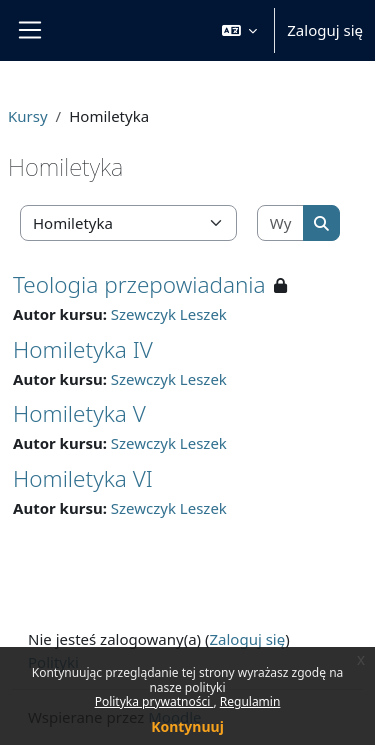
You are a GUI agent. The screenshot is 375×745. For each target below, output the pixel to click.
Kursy (28, 116)
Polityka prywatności (154, 701)
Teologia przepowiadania (139, 284)
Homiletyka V (79, 413)
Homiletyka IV (83, 349)
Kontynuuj (187, 726)
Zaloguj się (325, 30)
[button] (240, 30)
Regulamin (250, 701)
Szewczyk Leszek (169, 314)
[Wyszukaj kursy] (281, 223)
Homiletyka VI (83, 478)
